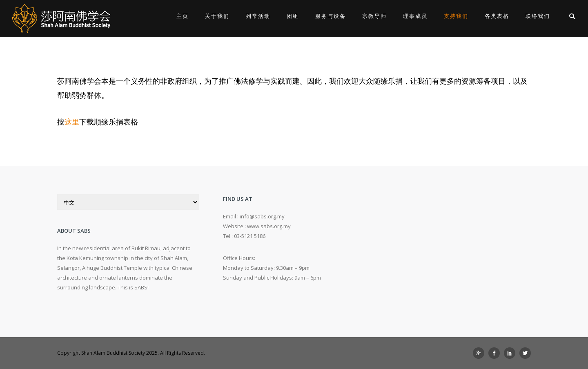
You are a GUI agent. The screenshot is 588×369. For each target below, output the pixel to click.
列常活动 (258, 16)
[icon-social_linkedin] (512, 353)
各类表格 (497, 16)
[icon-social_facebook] (496, 353)
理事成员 (415, 16)
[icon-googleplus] (481, 353)
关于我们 (217, 16)
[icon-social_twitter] (525, 353)
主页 (183, 16)
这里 (72, 122)
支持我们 (456, 16)
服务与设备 (331, 16)
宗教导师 (374, 16)
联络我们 (538, 16)
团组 (293, 16)
